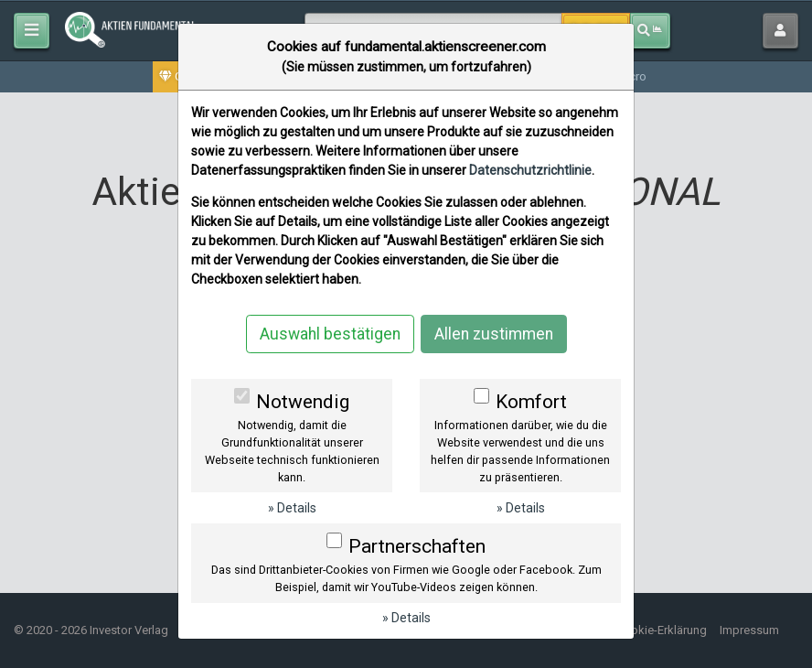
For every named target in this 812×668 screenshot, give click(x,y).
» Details (292, 508)
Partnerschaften (417, 546)
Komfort (531, 402)
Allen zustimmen (494, 334)
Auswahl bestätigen (330, 334)
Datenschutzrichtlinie (530, 170)
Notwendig (303, 402)
